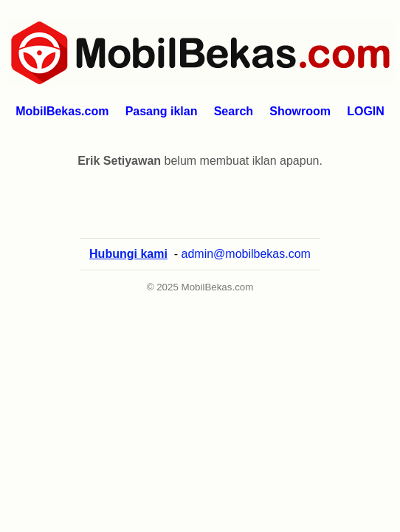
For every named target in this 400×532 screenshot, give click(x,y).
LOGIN (366, 111)
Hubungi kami (128, 254)
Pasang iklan (162, 111)
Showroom (300, 111)
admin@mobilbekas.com (246, 254)
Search (234, 111)
